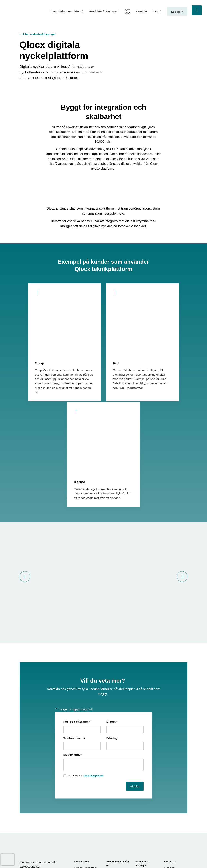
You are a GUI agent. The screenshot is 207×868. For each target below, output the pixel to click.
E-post (112, 619)
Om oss (128, 11)
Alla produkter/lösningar (39, 34)
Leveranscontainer (148, 775)
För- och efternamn (68, 619)
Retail (110, 782)
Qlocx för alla (115, 788)
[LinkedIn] (27, 769)
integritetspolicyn (84, 673)
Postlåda (141, 812)
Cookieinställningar (129, 855)
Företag (112, 636)
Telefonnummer (65, 636)
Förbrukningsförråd (148, 788)
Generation (182, 855)
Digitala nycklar (145, 835)
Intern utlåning (145, 818)
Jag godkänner (77, 673)
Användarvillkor (174, 774)
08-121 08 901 (84, 781)
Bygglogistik (114, 765)
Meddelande (63, 652)
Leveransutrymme (147, 782)
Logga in (177, 12)
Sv (157, 11)
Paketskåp (142, 805)
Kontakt (142, 11)
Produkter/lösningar (103, 11)
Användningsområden (65, 11)
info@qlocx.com (86, 776)
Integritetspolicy (175, 780)
